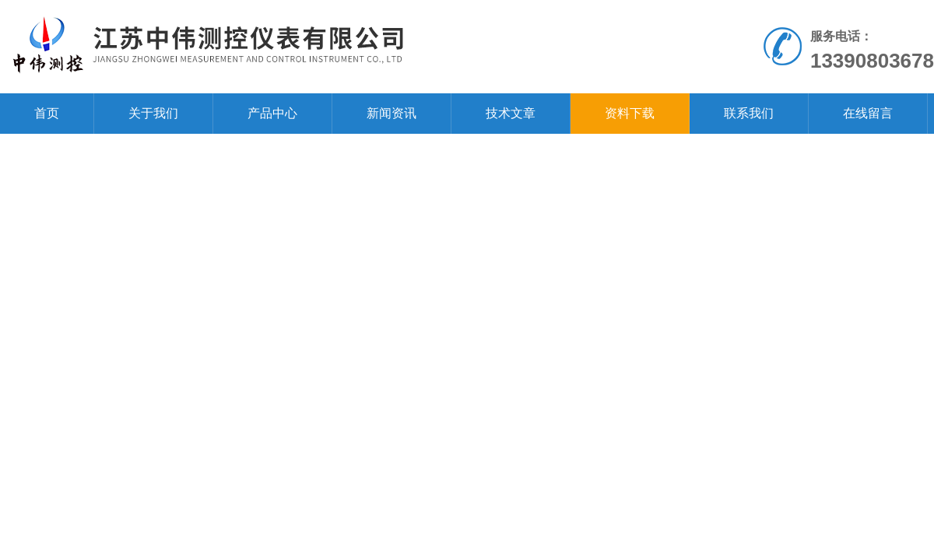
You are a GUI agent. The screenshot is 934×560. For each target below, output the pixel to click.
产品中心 (272, 113)
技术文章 (511, 113)
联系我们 (749, 113)
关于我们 (153, 113)
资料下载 (630, 113)
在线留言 (868, 113)
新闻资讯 (392, 113)
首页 (47, 113)
